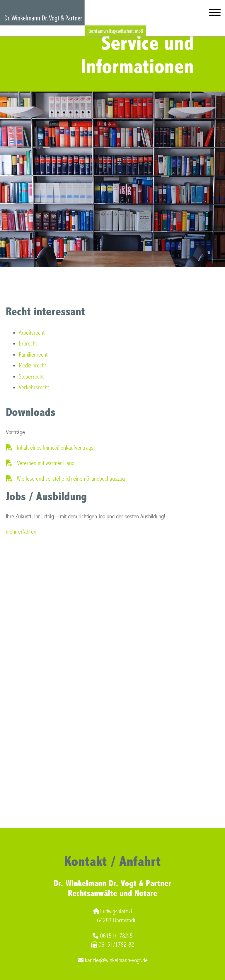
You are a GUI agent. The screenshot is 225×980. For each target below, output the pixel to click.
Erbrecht (28, 344)
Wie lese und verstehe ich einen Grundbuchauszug (71, 479)
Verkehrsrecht (34, 387)
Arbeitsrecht (32, 333)
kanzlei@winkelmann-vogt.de (113, 960)
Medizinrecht (32, 366)
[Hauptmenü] (215, 14)
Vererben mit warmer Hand (46, 463)
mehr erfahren (21, 532)
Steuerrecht (31, 377)
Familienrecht (33, 355)
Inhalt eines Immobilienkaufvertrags (55, 448)
